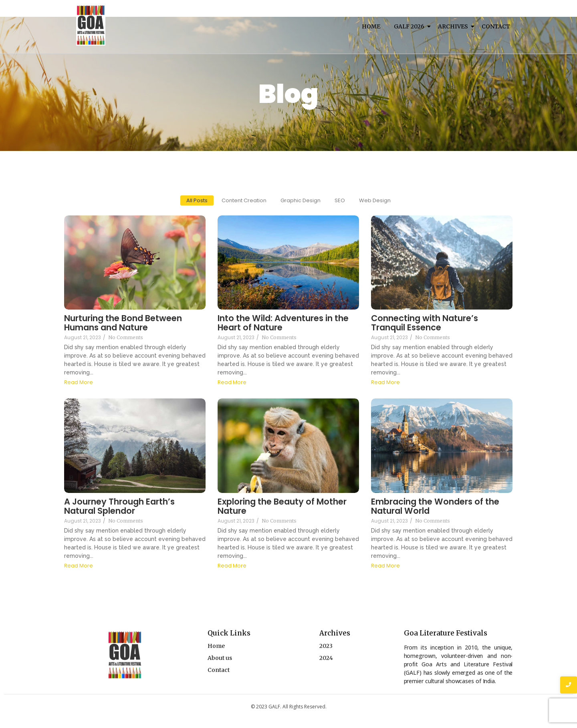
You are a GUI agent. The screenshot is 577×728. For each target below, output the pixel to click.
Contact (496, 26)
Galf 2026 (411, 26)
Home (371, 26)
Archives (454, 26)
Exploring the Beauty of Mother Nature (282, 506)
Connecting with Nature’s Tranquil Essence (425, 323)
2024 (326, 658)
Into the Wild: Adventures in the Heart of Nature (283, 323)
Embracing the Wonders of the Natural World (435, 506)
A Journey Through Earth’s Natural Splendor (119, 506)
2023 (326, 646)
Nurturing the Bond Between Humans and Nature (123, 323)
